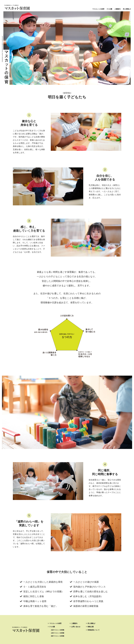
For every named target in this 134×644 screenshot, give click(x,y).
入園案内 (117, 9)
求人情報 (127, 9)
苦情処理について (93, 630)
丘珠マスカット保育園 (58, 633)
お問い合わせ (75, 627)
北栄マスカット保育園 (58, 630)
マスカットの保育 (98, 9)
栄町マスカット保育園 (58, 636)
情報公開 (90, 627)
